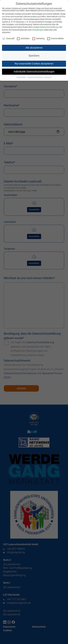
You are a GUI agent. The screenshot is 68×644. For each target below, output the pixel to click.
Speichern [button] (34, 54)
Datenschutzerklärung (49, 25)
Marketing (38, 37)
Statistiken (23, 37)
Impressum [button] (48, 76)
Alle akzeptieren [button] (34, 46)
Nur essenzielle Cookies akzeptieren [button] (34, 62)
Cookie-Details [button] (21, 76)
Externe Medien (56, 37)
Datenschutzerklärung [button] (35, 76)
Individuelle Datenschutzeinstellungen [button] (34, 70)
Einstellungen (38, 28)
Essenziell (8, 37)
